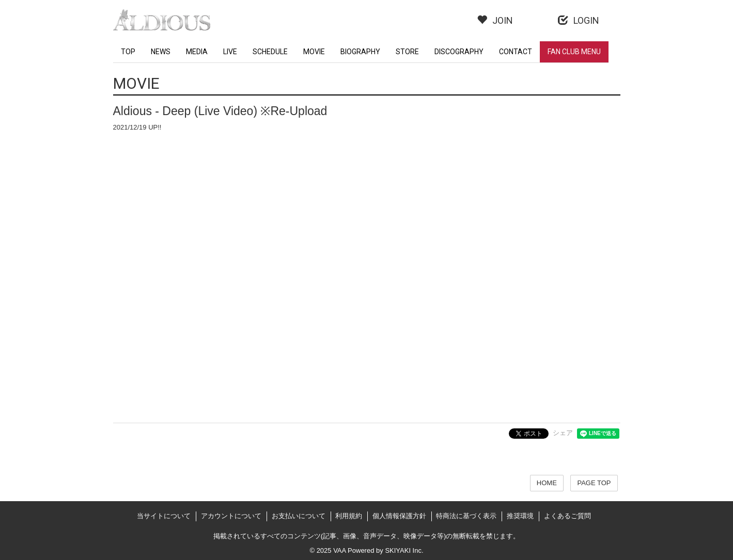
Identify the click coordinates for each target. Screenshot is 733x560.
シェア (563, 433)
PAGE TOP (594, 483)
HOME (547, 483)
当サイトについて (164, 516)
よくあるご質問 (567, 516)
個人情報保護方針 (399, 516)
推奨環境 (520, 516)
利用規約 (349, 516)
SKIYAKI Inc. (404, 550)
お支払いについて (299, 516)
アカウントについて (231, 516)
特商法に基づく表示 (466, 516)
